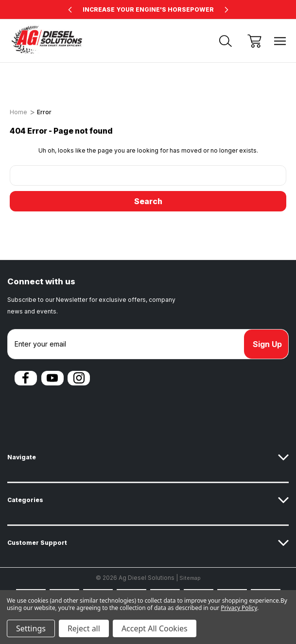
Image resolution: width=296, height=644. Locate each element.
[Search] (226, 41)
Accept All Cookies (155, 628)
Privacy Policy (239, 608)
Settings (31, 628)
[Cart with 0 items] (254, 41)
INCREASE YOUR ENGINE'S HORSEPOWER (148, 9)
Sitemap (190, 578)
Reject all (84, 628)
